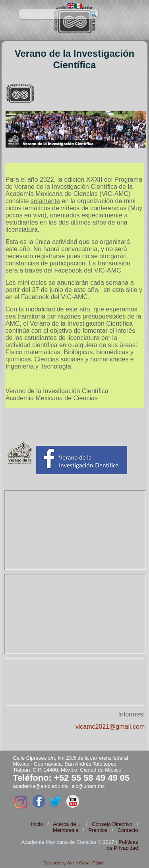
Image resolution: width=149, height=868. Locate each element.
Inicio (37, 824)
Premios (98, 830)
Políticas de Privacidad (123, 845)
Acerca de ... (67, 824)
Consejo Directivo (112, 824)
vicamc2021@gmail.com (110, 727)
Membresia (66, 830)
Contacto (128, 830)
